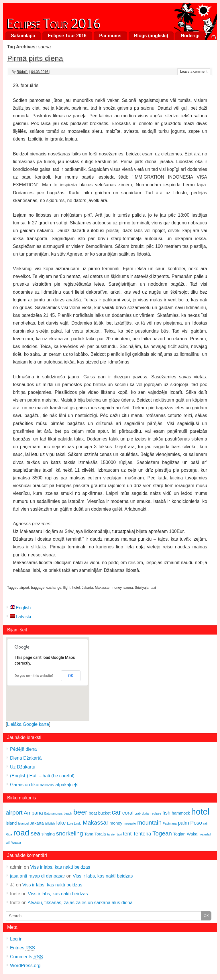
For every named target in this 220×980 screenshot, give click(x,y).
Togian (179, 834)
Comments (26, 957)
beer (80, 812)
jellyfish (50, 823)
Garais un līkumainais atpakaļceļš (44, 785)
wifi (8, 843)
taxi (153, 588)
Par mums (110, 36)
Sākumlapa (23, 36)
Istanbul (23, 823)
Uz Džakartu (23, 767)
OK (71, 676)
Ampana (33, 813)
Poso (196, 823)
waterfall (205, 834)
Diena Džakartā (26, 758)
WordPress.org (25, 966)
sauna (128, 588)
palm (183, 823)
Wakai (192, 834)
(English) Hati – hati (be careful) (42, 776)
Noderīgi (190, 36)
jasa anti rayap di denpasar (38, 876)
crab (138, 813)
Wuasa (16, 843)
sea (35, 833)
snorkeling (70, 833)
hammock (181, 813)
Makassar (102, 588)
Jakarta (87, 588)
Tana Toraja (95, 834)
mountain (149, 822)
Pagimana (170, 823)
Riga (9, 834)
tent (127, 834)
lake (61, 823)
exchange (54, 588)
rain (206, 823)
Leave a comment (194, 72)
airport (24, 588)
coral (128, 813)
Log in (16, 939)
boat (93, 813)
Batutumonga (53, 813)
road (21, 833)
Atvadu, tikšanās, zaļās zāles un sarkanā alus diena (80, 903)
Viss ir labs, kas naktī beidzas (60, 867)
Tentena (142, 834)
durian (146, 813)
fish (166, 813)
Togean (162, 833)
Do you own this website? (34, 676)
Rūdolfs (22, 72)
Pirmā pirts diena (35, 58)
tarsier (111, 834)
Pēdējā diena (23, 749)
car (116, 812)
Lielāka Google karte (28, 724)
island (11, 823)
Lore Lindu (74, 823)
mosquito (130, 823)
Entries (22, 948)
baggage (38, 588)
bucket (104, 813)
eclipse (156, 813)
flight (67, 588)
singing (48, 834)
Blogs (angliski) (151, 36)
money (116, 588)
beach (68, 813)
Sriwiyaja (142, 588)
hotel (76, 588)
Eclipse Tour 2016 (54, 22)
